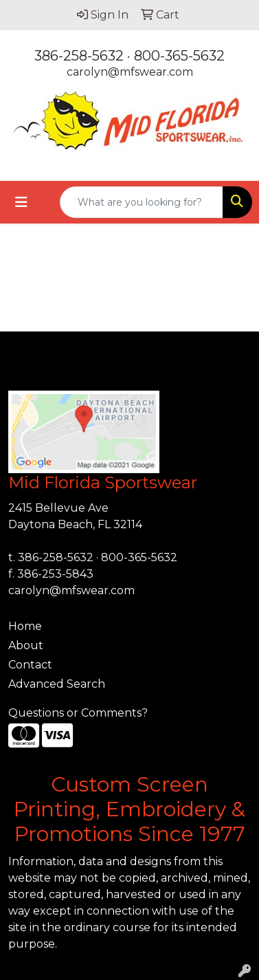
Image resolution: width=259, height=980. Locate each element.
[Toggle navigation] (21, 202)
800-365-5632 (179, 56)
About (26, 645)
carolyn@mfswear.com (130, 72)
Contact (30, 665)
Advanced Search (57, 684)
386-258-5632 (79, 56)
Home (25, 626)
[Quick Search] (142, 202)
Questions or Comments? (78, 713)
